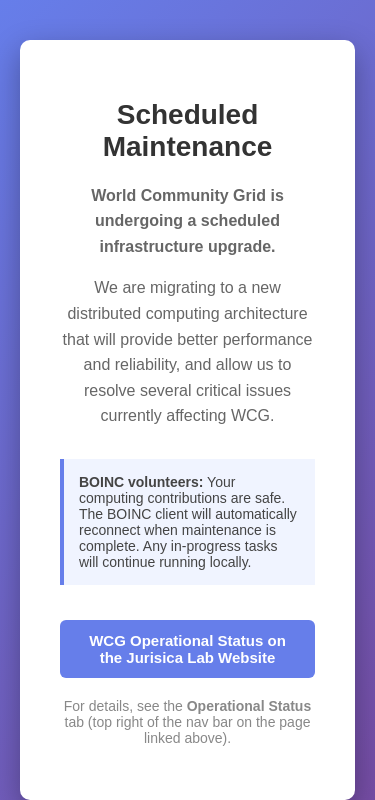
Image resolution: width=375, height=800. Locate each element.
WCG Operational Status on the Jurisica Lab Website (187, 649)
